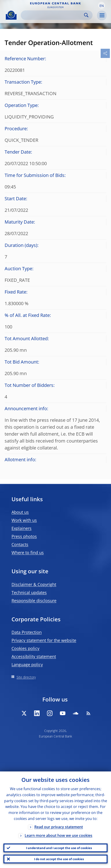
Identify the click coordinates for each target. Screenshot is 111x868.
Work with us (24, 520)
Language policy (27, 665)
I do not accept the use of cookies (59, 859)
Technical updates (29, 592)
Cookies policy (25, 648)
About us (20, 512)
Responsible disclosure (34, 601)
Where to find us (28, 552)
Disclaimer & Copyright (34, 584)
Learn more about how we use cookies (58, 835)
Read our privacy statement (59, 827)
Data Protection (27, 632)
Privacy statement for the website (44, 640)
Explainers (22, 528)
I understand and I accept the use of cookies (59, 848)
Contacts (20, 544)
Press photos (24, 536)
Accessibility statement (34, 656)
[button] (102, 5)
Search (86, 15)
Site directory (26, 677)
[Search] (53, 15)
